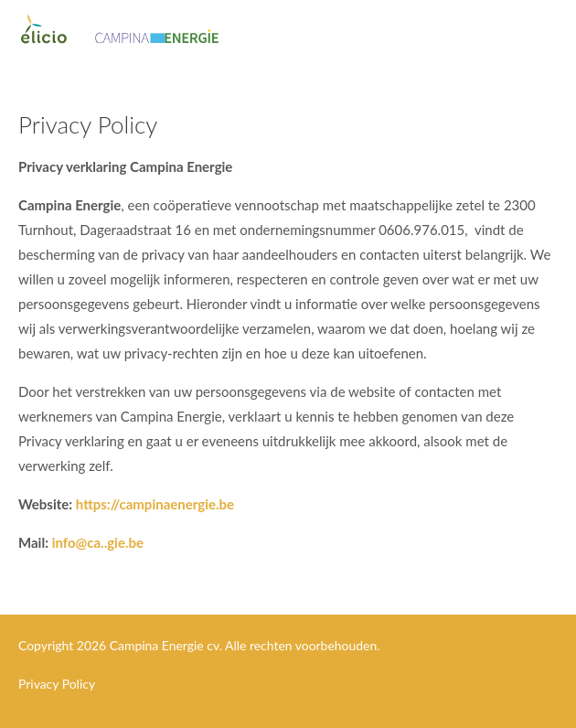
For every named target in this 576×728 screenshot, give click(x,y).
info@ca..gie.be (98, 542)
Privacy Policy (57, 684)
